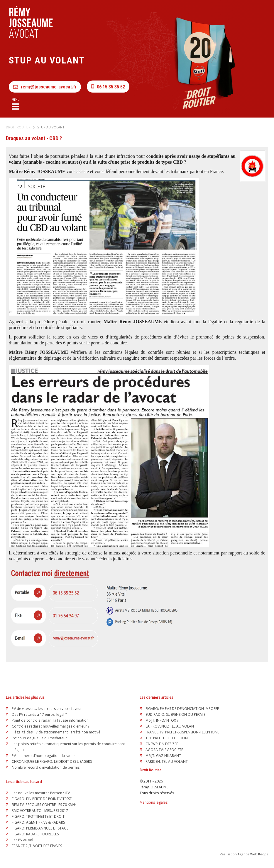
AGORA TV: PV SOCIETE (164, 750)
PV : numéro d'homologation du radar (43, 756)
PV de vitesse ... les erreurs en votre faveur (47, 709)
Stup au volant (51, 127)
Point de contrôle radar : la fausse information (50, 720)
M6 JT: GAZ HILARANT (163, 756)
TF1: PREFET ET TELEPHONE (168, 738)
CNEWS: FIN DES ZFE (162, 744)
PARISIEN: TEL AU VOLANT (167, 761)
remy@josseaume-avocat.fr (45, 87)
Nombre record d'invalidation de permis (46, 767)
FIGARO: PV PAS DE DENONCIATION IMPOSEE (182, 709)
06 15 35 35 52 (108, 87)
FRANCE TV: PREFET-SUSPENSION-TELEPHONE (182, 732)
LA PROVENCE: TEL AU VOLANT (171, 726)
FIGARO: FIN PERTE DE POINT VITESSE (42, 799)
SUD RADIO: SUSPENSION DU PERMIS (175, 714)
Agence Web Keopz (253, 854)
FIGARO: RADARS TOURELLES (35, 834)
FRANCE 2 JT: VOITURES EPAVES (37, 846)
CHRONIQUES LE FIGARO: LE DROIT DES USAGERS (52, 761)
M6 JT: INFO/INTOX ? (162, 720)
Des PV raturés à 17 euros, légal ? (39, 714)
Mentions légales (154, 802)
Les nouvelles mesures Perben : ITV (41, 793)
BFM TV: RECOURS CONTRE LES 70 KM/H (44, 805)
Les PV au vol (22, 840)
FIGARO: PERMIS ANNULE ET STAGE (40, 828)
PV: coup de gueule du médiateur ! (40, 738)
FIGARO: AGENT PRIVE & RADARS (38, 822)
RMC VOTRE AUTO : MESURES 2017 (40, 811)
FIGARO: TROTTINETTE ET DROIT (38, 816)
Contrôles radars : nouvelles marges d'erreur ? (50, 726)
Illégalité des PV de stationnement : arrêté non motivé (56, 732)
